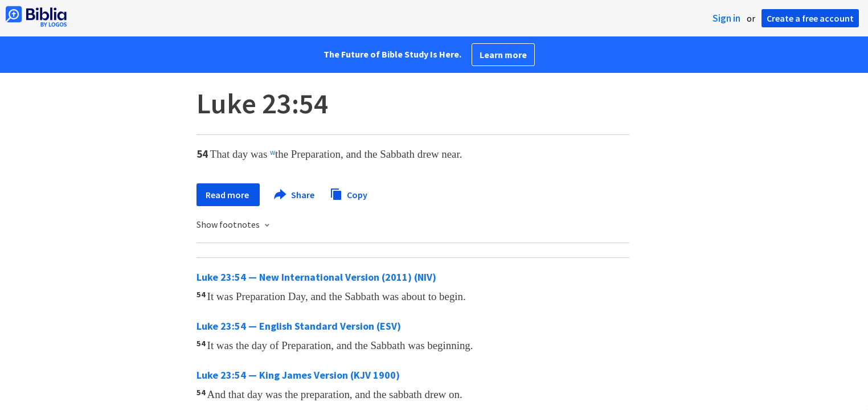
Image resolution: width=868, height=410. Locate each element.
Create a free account (810, 18)
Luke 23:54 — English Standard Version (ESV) (299, 326)
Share (295, 195)
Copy (349, 193)
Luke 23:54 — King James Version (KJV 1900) (298, 375)
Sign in (726, 18)
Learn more (503, 55)
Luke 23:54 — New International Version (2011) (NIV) (316, 277)
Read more (228, 195)
